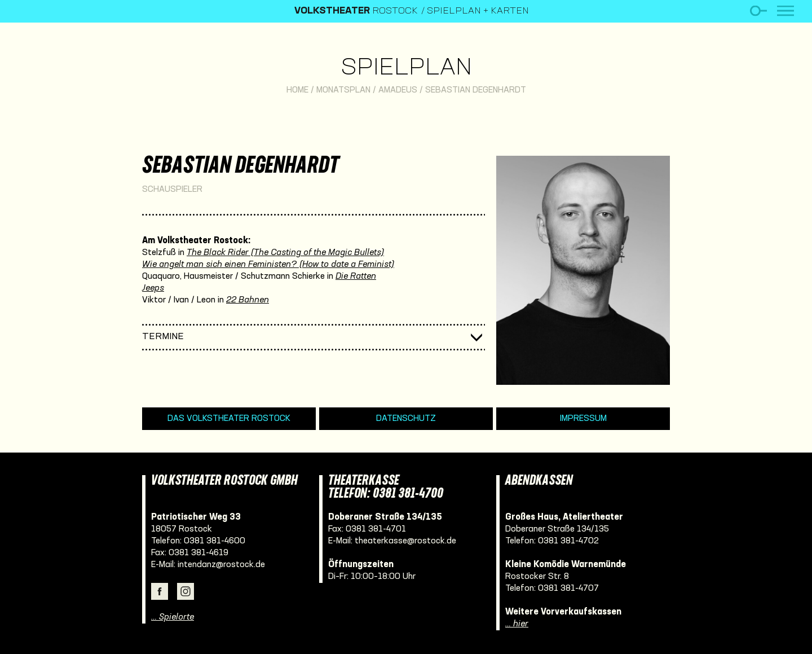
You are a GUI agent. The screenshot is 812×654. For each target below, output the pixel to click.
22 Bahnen (248, 300)
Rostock (356, 11)
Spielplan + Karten (478, 11)
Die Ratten (356, 276)
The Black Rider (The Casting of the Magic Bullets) (285, 253)
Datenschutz (406, 419)
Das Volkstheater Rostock (229, 419)
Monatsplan (343, 90)
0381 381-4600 (215, 541)
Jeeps (153, 288)
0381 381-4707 (568, 589)
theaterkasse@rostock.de (405, 541)
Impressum (583, 419)
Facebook (160, 591)
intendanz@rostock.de (221, 565)
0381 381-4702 (568, 541)
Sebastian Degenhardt (476, 90)
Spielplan (406, 69)
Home (297, 90)
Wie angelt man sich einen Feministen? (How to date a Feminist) (268, 265)
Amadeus (398, 90)
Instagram (186, 591)
